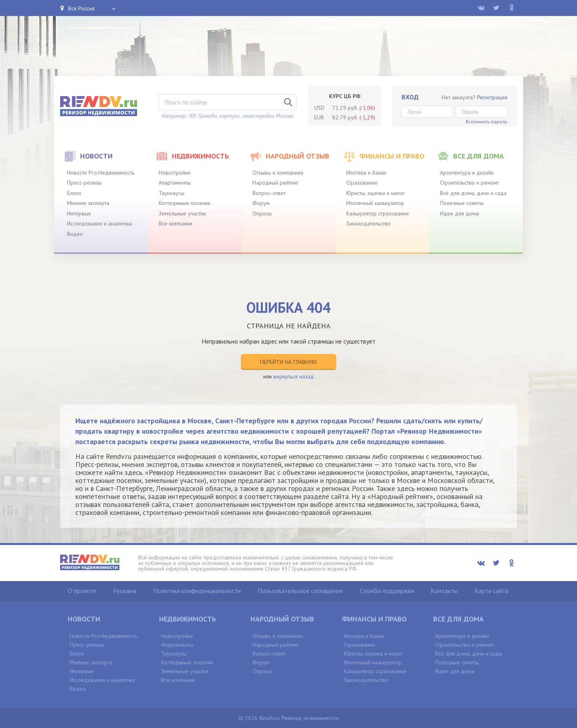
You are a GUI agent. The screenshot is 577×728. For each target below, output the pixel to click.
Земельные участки (182, 213)
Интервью (79, 213)
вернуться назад (294, 376)
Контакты (444, 591)
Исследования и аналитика (100, 223)
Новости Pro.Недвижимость (101, 173)
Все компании (176, 223)
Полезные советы (462, 203)
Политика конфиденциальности (197, 591)
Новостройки (175, 173)
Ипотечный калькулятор (375, 203)
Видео (75, 234)
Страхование (362, 183)
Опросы (262, 213)
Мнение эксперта (88, 203)
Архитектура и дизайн (467, 173)
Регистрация (492, 97)
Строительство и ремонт (469, 183)
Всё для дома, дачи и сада (473, 193)
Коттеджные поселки (185, 203)
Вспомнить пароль (486, 122)
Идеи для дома (459, 213)
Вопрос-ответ (269, 193)
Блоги (74, 193)
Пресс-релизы (84, 183)
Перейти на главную (288, 362)
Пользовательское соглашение (300, 591)
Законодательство (368, 223)
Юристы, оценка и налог (375, 193)
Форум (261, 203)
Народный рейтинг (275, 183)
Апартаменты (175, 183)
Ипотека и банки (366, 173)
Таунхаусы (171, 193)
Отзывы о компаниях (278, 173)
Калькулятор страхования (377, 213)
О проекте (82, 591)
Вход (410, 97)
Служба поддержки (387, 591)
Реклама (125, 591)
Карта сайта (491, 591)
